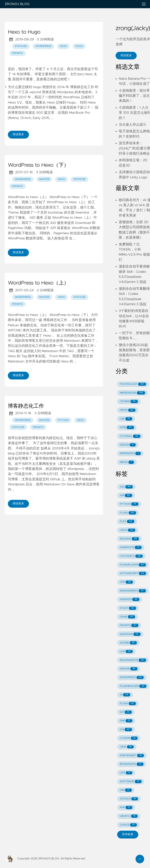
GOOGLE (129, 799)
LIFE (126, 773)
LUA (126, 652)
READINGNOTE (133, 660)
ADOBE (128, 643)
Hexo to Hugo (24, 32)
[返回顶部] (140, 859)
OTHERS (129, 401)
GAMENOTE (131, 547)
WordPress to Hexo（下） (38, 165)
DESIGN (128, 445)
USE (126, 419)
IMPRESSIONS (132, 393)
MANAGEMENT (133, 591)
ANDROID (130, 599)
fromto (18, 53)
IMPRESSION (130, 453)
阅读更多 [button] (126, 55)
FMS (126, 721)
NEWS (128, 410)
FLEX (127, 521)
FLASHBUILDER (133, 686)
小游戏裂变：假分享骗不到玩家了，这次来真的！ (134, 96)
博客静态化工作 (26, 406)
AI (125, 695)
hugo (79, 46)
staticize (21, 46)
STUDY (128, 608)
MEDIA (127, 462)
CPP (126, 582)
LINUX (128, 530)
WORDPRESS (132, 678)
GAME (128, 617)
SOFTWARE (131, 782)
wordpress (43, 46)
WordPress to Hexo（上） (38, 283)
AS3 (126, 487)
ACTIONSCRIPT (133, 573)
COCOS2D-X (131, 556)
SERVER (129, 669)
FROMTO (129, 625)
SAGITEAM (130, 634)
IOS (126, 730)
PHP (126, 808)
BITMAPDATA (132, 764)
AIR (126, 495)
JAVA (127, 747)
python (63, 420)
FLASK (128, 704)
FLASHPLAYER (133, 565)
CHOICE (128, 825)
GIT (126, 712)
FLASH (128, 513)
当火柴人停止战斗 (132, 125)
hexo (63, 46)
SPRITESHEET (132, 756)
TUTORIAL (130, 436)
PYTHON (129, 504)
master (44, 179)
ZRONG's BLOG (70, 4)
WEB (127, 427)
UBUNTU (129, 816)
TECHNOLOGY (133, 384)
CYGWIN (129, 738)
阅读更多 (18, 134)
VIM (126, 790)
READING (129, 539)
